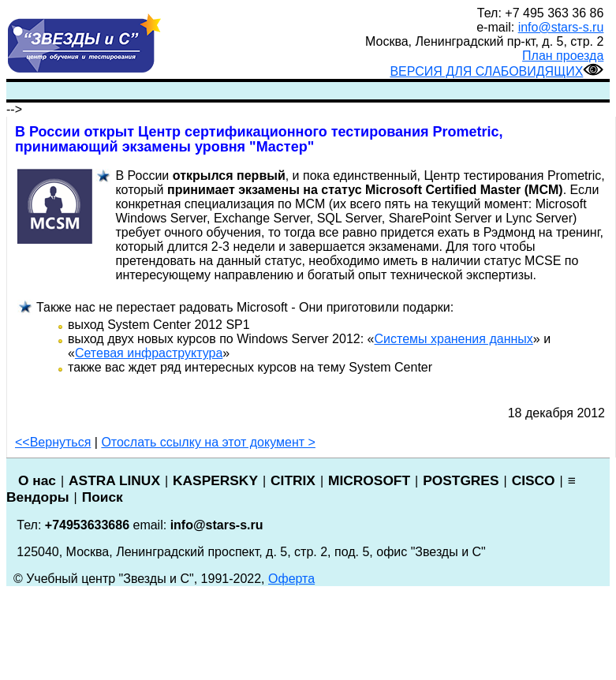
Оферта (291, 579)
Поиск (103, 497)
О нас (37, 480)
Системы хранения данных (454, 339)
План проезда (563, 56)
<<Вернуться (53, 442)
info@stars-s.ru (561, 27)
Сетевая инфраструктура (149, 353)
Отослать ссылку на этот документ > (208, 442)
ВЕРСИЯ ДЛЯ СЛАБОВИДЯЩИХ (497, 71)
